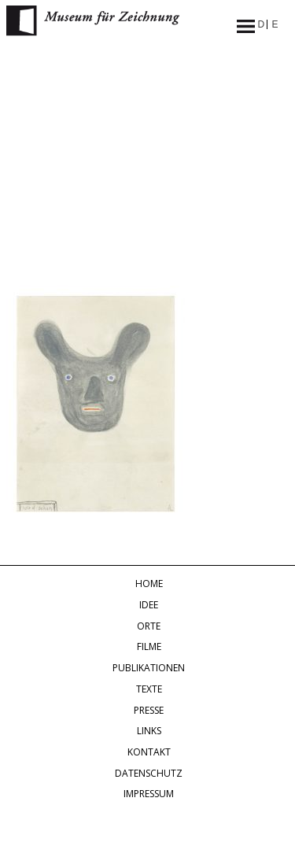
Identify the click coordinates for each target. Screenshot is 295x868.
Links (149, 731)
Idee (149, 605)
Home (149, 584)
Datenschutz (149, 773)
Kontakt (149, 752)
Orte (149, 626)
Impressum (149, 794)
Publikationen (149, 668)
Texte (149, 689)
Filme (149, 646)
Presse (149, 710)
